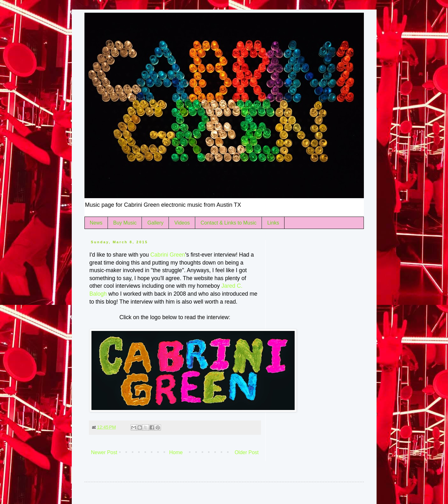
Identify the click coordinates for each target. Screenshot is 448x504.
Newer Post (104, 452)
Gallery (155, 223)
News (96, 223)
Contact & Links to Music (229, 223)
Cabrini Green (168, 255)
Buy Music (125, 223)
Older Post (247, 452)
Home (176, 452)
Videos (182, 223)
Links (273, 223)
